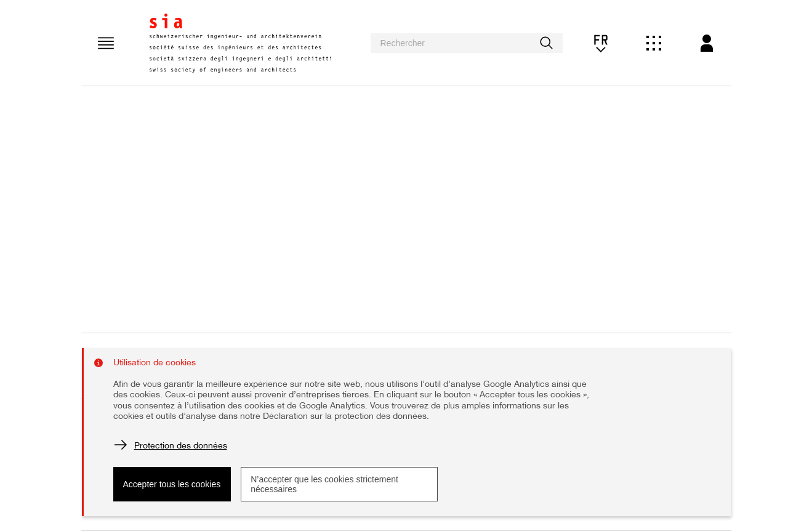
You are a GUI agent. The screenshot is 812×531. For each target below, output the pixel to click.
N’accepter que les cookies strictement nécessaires (324, 484)
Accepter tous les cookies (172, 484)
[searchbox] (467, 43)
